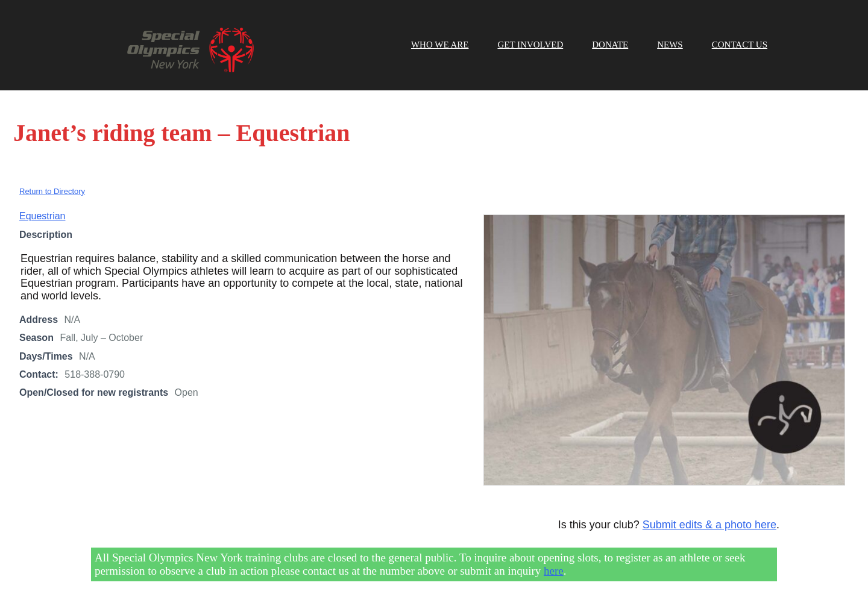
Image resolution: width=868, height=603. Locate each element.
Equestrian (42, 216)
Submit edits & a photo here (709, 525)
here (554, 571)
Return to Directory (52, 191)
